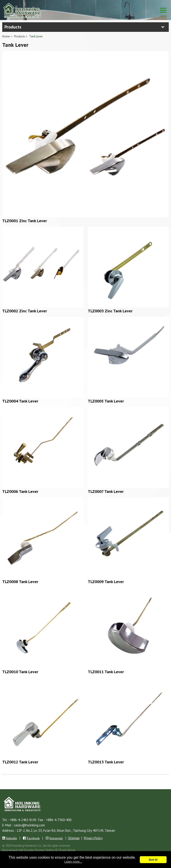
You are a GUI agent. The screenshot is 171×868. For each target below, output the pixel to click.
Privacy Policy (93, 838)
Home (6, 36)
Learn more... (73, 862)
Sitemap (74, 838)
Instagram (56, 838)
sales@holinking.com (29, 825)
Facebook (33, 838)
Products (20, 36)
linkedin (11, 838)
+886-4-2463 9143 (23, 820)
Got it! (153, 860)
